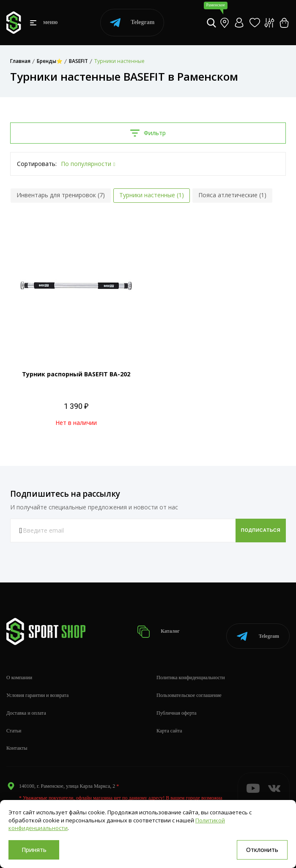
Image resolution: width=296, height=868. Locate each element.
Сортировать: (37, 164)
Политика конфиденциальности (191, 670)
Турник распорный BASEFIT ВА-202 (76, 374)
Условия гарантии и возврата (37, 688)
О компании (19, 670)
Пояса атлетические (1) (232, 195)
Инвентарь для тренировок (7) (61, 195)
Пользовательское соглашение (189, 688)
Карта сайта (169, 723)
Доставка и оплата (26, 705)
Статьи (14, 723)
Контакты (17, 740)
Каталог (166, 627)
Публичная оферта (177, 705)
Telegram (132, 23)
